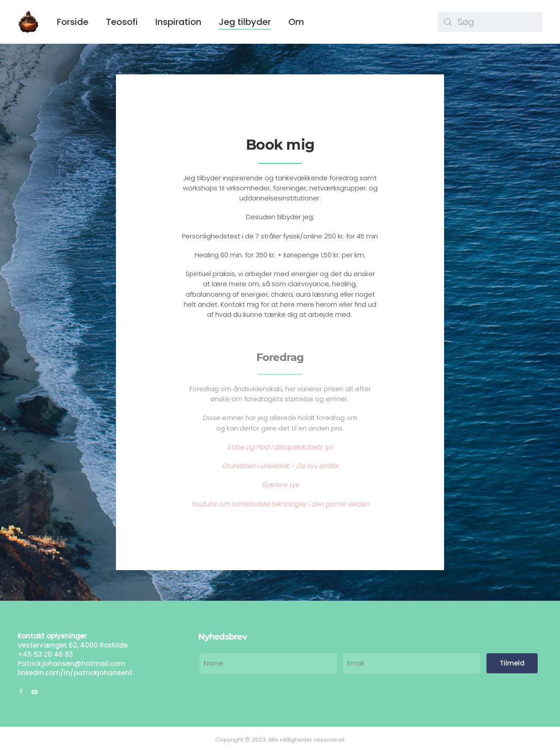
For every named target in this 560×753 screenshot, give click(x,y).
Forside (73, 22)
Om (296, 22)
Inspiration (178, 22)
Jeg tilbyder (245, 22)
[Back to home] (28, 22)
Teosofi (122, 22)
